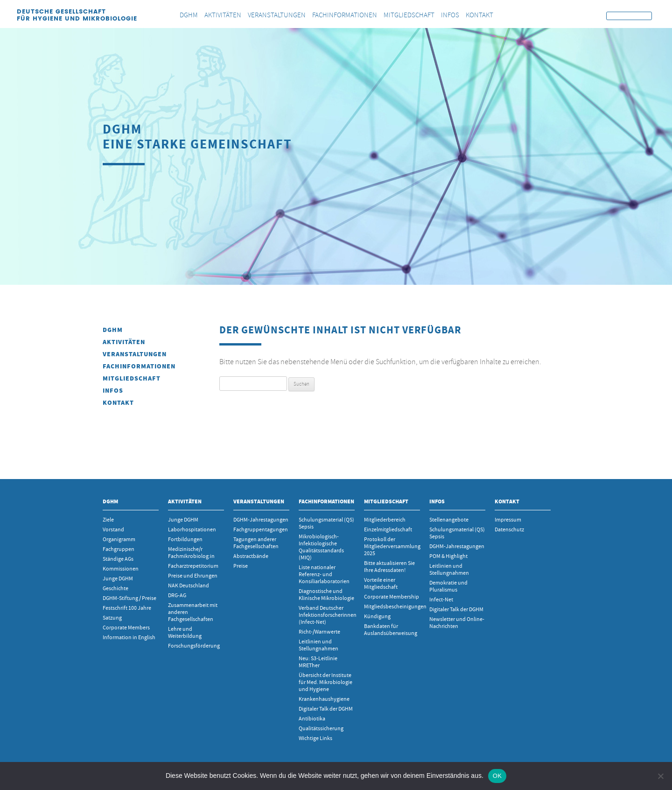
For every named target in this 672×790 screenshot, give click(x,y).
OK (497, 776)
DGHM (113, 330)
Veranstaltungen (135, 354)
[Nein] (660, 776)
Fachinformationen (139, 366)
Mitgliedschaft (132, 378)
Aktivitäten (124, 342)
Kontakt (118, 403)
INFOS (113, 391)
